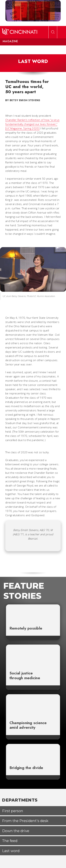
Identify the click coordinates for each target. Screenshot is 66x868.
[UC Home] (19, 32)
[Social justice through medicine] (33, 656)
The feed (10, 841)
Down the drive (16, 831)
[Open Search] (53, 32)
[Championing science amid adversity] (33, 706)
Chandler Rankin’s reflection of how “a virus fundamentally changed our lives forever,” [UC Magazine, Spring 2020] (32, 124)
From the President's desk (25, 821)
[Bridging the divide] (33, 753)
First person (13, 811)
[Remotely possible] (33, 613)
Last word (11, 851)
